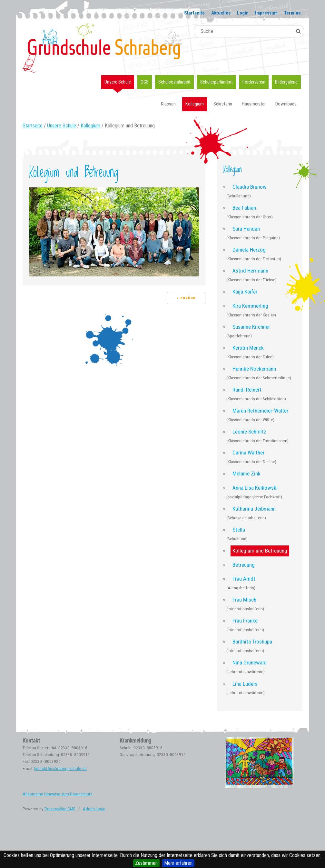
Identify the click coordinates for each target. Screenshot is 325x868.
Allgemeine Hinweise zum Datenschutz (57, 794)
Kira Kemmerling (250, 306)
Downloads (286, 104)
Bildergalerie (286, 82)
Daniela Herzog (249, 250)
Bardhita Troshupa (252, 642)
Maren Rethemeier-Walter (260, 411)
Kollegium (195, 104)
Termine (292, 13)
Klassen (168, 104)
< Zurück (186, 298)
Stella (239, 530)
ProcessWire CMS (60, 809)
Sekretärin (223, 104)
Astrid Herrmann (250, 271)
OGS (145, 82)
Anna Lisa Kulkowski (255, 488)
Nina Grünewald (250, 663)
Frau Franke (245, 621)
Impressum (266, 13)
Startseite (194, 13)
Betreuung (244, 565)
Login (243, 13)
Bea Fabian (244, 208)
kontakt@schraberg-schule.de (60, 768)
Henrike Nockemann (254, 369)
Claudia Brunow (250, 187)
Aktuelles (221, 13)
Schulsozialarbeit (174, 82)
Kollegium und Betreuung (260, 551)
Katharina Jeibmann (254, 509)
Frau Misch (244, 600)
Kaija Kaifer (245, 292)
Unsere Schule (118, 82)
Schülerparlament (217, 82)
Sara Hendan (246, 229)
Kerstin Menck (248, 348)
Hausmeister (254, 104)
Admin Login (94, 809)
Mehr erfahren (178, 863)
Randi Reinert (247, 390)
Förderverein (254, 82)
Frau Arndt (244, 579)
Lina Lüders (245, 684)
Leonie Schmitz (249, 432)
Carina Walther (248, 453)
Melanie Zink (246, 474)
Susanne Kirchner (251, 327)
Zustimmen (146, 863)
